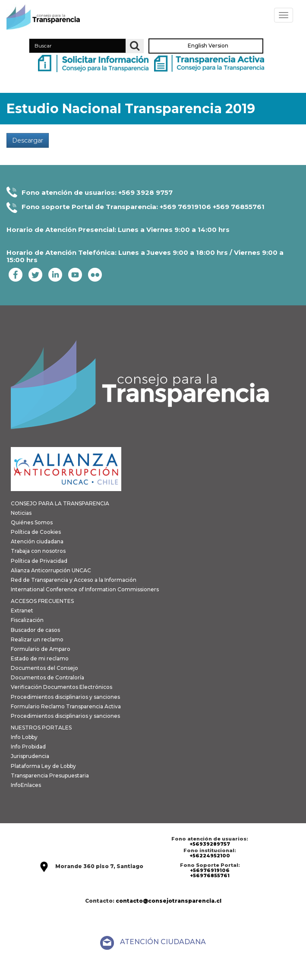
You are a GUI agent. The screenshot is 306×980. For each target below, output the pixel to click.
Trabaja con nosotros (38, 551)
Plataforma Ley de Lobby (43, 766)
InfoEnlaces (26, 785)
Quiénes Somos (32, 522)
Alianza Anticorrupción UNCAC (51, 570)
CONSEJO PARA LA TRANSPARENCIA (60, 503)
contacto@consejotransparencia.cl (169, 901)
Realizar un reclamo (37, 639)
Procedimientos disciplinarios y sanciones (65, 697)
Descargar (28, 140)
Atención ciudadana (37, 541)
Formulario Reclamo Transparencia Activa (66, 706)
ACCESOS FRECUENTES (42, 601)
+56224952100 (210, 856)
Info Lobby (24, 737)
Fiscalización (27, 620)
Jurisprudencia (30, 756)
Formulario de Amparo (41, 649)
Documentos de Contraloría (47, 677)
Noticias (21, 513)
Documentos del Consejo (44, 668)
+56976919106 (210, 870)
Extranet (22, 611)
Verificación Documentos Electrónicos (62, 687)
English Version (208, 46)
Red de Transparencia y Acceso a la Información (74, 580)
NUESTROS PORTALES (41, 728)
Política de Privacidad (39, 561)
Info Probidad (28, 747)
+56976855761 (210, 875)
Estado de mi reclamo (40, 658)
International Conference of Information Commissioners (85, 589)
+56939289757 (210, 844)
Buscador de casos (35, 630)
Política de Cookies (36, 532)
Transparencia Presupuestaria (50, 775)
